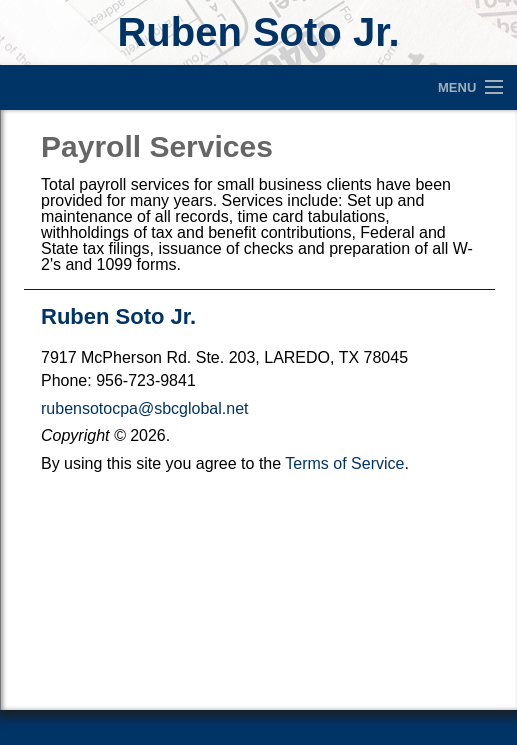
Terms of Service (344, 463)
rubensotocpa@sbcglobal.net (145, 408)
